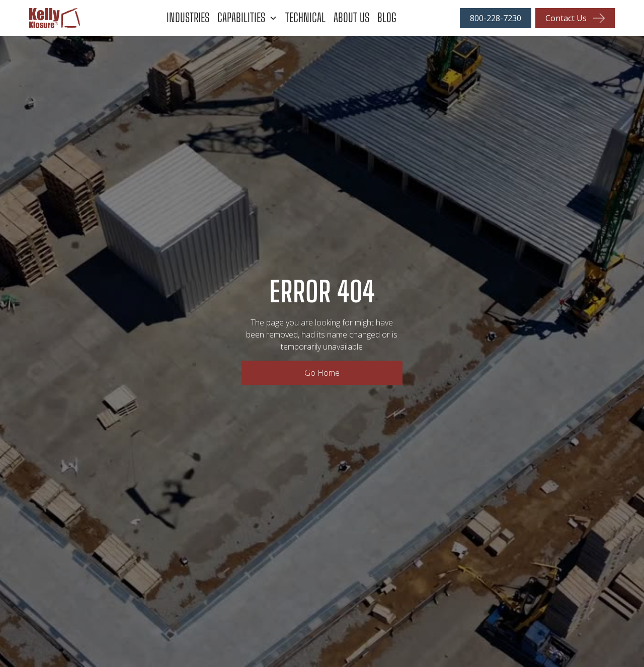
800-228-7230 (496, 18)
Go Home (322, 373)
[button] (251, 18)
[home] (84, 18)
